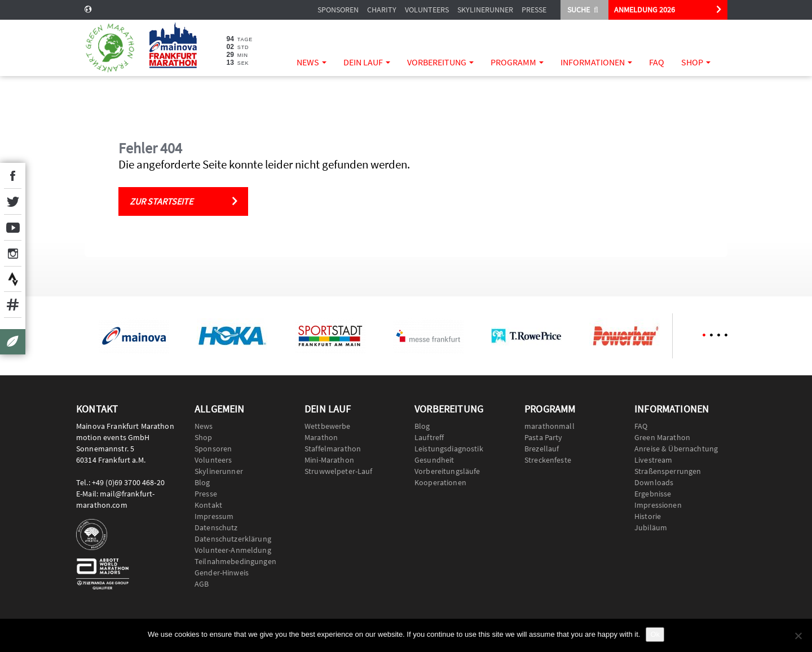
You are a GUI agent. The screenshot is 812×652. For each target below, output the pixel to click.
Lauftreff (429, 437)
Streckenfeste (548, 460)
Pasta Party (544, 437)
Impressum (214, 516)
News (312, 62)
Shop (696, 62)
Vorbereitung (440, 62)
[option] (134, 336)
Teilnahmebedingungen (235, 561)
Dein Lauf (367, 62)
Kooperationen (440, 482)
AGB (202, 584)
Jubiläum (651, 527)
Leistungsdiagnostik (449, 449)
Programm (517, 62)
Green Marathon (662, 437)
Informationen (596, 62)
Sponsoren (338, 10)
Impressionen (658, 505)
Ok (655, 634)
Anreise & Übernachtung (676, 449)
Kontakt (208, 505)
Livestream (653, 460)
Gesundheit (434, 460)
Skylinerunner (485, 10)
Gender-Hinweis (222, 573)
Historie (648, 516)
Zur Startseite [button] (161, 201)
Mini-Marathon (329, 460)
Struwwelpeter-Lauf (339, 471)
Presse (534, 10)
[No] (798, 636)
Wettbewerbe (328, 426)
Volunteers (427, 10)
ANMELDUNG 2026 (645, 10)
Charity (382, 10)
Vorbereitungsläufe (447, 471)
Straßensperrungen (668, 471)
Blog (202, 482)
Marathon (321, 437)
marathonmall (550, 426)
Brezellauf (542, 449)
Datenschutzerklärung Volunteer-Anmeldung (233, 544)
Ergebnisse (653, 494)
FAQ (657, 62)
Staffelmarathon (333, 449)
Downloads (654, 482)
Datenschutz (216, 527)
